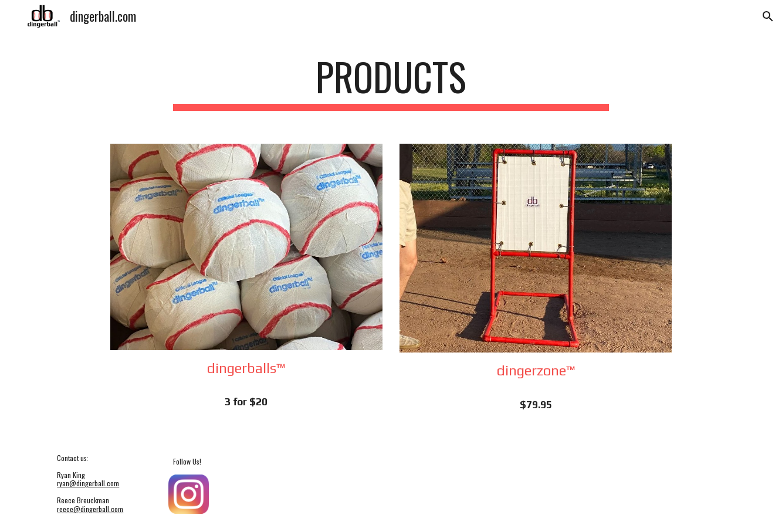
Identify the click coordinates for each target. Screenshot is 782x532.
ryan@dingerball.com (88, 483)
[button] (768, 16)
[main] (391, 82)
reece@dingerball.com (90, 509)
